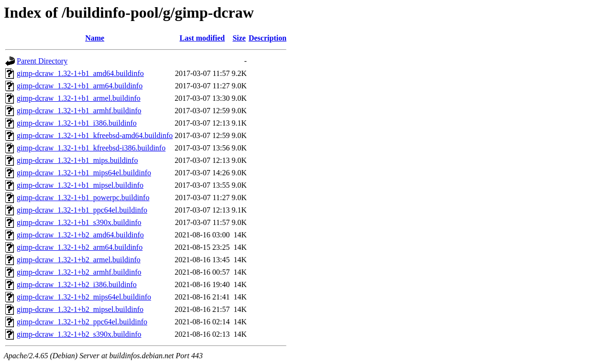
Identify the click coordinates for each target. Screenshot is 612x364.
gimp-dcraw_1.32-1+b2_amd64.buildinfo (80, 235)
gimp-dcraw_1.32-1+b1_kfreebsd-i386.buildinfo (91, 148)
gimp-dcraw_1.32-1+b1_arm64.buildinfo (80, 86)
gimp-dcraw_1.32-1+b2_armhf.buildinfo (79, 272)
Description (268, 38)
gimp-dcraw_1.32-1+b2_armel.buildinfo (79, 260)
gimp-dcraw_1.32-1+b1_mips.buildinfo (77, 160)
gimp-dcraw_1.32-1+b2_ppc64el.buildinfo (82, 322)
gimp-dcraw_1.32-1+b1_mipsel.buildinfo (80, 185)
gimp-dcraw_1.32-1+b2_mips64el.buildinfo (84, 297)
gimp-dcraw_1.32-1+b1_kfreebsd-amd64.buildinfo (95, 135)
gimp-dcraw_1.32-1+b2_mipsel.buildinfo (80, 309)
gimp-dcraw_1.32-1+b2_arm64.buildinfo (80, 247)
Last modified (202, 38)
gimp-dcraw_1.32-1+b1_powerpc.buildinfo (83, 198)
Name (95, 38)
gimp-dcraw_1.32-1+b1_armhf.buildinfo (79, 111)
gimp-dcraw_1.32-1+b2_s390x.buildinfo (79, 334)
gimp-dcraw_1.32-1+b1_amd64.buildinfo (80, 73)
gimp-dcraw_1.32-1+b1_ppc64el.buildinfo (82, 210)
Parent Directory (42, 61)
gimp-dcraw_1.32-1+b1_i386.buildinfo (77, 123)
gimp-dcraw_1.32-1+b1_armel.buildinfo (79, 98)
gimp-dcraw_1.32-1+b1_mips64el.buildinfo (84, 173)
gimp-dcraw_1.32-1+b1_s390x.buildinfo (79, 222)
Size (239, 38)
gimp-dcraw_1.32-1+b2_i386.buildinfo (77, 284)
